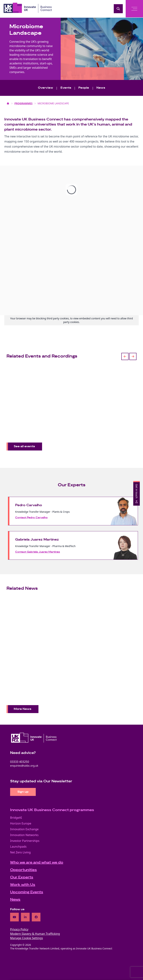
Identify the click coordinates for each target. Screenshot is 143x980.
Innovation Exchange (24, 829)
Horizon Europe (21, 823)
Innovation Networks (24, 835)
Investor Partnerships (25, 841)
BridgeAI (16, 818)
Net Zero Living (20, 852)
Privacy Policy (19, 929)
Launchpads (18, 847)
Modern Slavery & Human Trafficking (35, 934)
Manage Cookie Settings (27, 938)
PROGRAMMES (23, 103)
